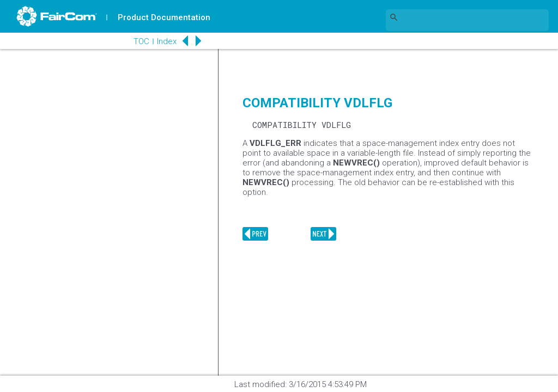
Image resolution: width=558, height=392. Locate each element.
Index (167, 41)
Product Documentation (164, 17)
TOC (141, 41)
